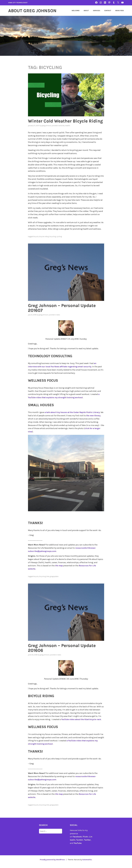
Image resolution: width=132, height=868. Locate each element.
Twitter (88, 844)
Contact (108, 11)
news (58, 319)
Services (97, 11)
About (86, 11)
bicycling (53, 241)
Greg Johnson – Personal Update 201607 (63, 312)
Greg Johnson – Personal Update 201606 (63, 652)
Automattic (88, 864)
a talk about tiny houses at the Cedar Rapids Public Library (74, 417)
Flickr (86, 841)
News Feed (120, 11)
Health (68, 130)
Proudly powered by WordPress (52, 864)
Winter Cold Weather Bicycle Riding (59, 123)
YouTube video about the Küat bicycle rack (82, 724)
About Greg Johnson (33, 11)
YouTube (78, 847)
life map (59, 570)
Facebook (77, 841)
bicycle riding (44, 241)
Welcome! (76, 11)
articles (62, 130)
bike (48, 581)
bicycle (36, 241)
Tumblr (80, 844)
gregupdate (54, 581)
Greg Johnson (46, 130)
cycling (59, 241)
